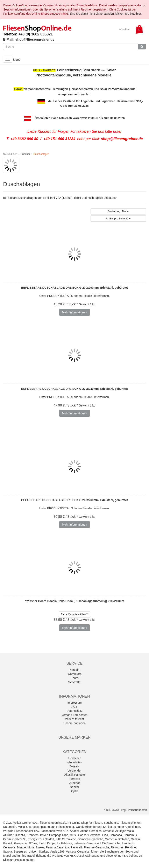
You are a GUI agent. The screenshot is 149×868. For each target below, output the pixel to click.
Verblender (74, 771)
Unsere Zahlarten (74, 723)
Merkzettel (75, 682)
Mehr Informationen (74, 312)
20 (118, 219)
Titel (118, 211)
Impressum (74, 703)
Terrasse (74, 779)
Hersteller (74, 758)
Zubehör (74, 783)
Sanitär (74, 787)
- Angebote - (74, 762)
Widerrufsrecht (74, 719)
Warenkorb (74, 674)
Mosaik (74, 766)
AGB (74, 707)
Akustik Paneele (74, 775)
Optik (75, 791)
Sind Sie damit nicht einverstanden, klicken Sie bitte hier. (105, 14)
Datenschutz (74, 711)
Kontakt (74, 670)
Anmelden (125, 29)
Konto (75, 678)
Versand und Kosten (74, 715)
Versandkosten (137, 810)
